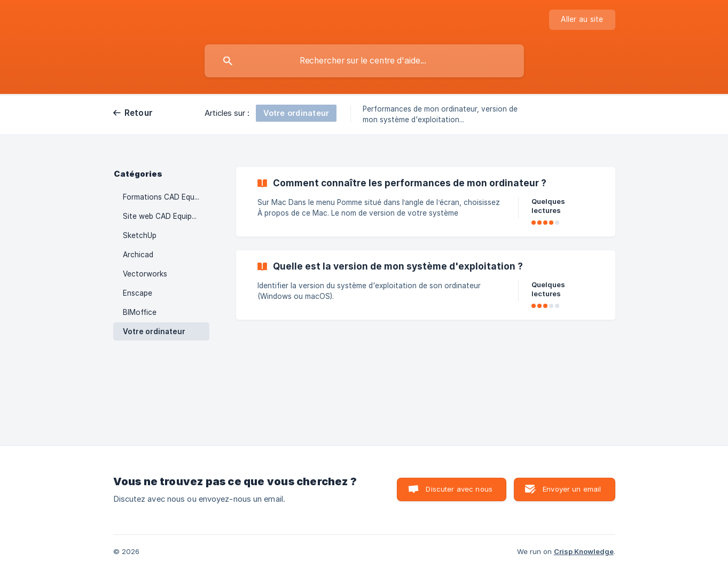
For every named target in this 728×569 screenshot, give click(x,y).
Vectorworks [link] (145, 274)
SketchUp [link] (140, 235)
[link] (426, 202)
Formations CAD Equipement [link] (166, 197)
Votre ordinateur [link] (154, 331)
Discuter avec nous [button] (459, 489)
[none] (582, 20)
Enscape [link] (138, 293)
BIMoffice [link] (140, 312)
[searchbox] (364, 61)
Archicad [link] (138, 255)
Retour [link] (139, 113)
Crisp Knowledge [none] (584, 551)
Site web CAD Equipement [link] (166, 216)
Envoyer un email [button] (572, 489)
